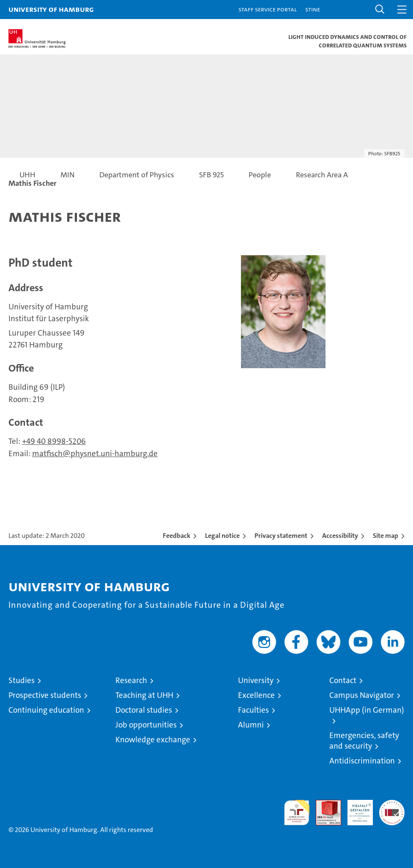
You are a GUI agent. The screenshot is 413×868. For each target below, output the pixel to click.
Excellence (256, 695)
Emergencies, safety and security (364, 741)
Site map (386, 536)
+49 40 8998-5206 (54, 441)
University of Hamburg (51, 9)
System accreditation (392, 809)
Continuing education (46, 710)
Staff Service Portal (268, 9)
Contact (343, 680)
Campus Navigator (362, 695)
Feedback (176, 536)
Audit (324, 804)
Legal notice (222, 536)
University (256, 680)
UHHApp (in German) (367, 710)
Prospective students (45, 695)
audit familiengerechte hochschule (297, 813)
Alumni (251, 725)
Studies (22, 680)
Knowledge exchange (153, 740)
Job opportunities (146, 725)
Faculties (253, 710)
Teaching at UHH (144, 695)
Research (131, 680)
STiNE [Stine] (313, 9)
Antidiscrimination (362, 761)
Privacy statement (281, 536)
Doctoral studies (144, 710)
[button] (380, 10)
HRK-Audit (356, 809)
